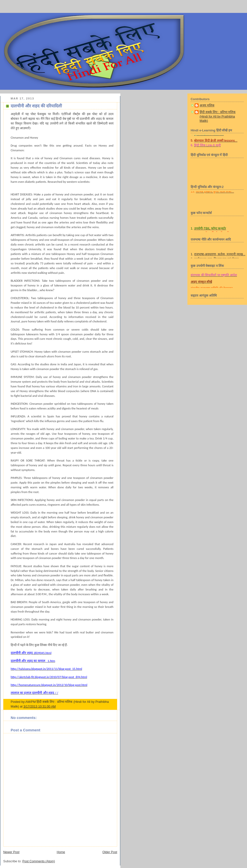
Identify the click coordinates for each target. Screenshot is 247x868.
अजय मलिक (207, 105)
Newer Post (11, 852)
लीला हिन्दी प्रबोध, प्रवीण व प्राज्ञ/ (209, 272)
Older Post (110, 852)
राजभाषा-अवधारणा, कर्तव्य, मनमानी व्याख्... (220, 257)
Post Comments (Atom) (39, 861)
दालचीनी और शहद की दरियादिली (36, 106)
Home (61, 852)
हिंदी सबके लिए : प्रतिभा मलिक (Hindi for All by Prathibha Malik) (218, 116)
